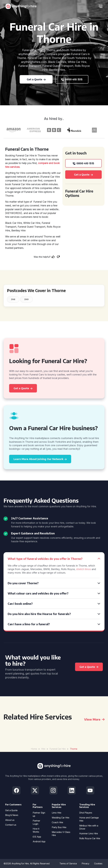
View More (94, 719)
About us (10, 820)
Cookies (98, 864)
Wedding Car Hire (61, 818)
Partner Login (36, 822)
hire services (12, 167)
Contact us (11, 825)
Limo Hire (57, 813)
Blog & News (12, 815)
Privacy (85, 864)
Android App (39, 841)
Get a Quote (11, 810)
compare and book (49, 163)
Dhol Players (86, 813)
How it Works (36, 830)
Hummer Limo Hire (89, 833)
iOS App (37, 837)
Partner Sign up (39, 814)
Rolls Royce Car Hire (90, 838)
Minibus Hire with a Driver (89, 827)
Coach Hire (57, 822)
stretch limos (84, 569)
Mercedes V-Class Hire (61, 834)
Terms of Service (68, 864)
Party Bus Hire (59, 827)
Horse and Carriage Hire (89, 819)
